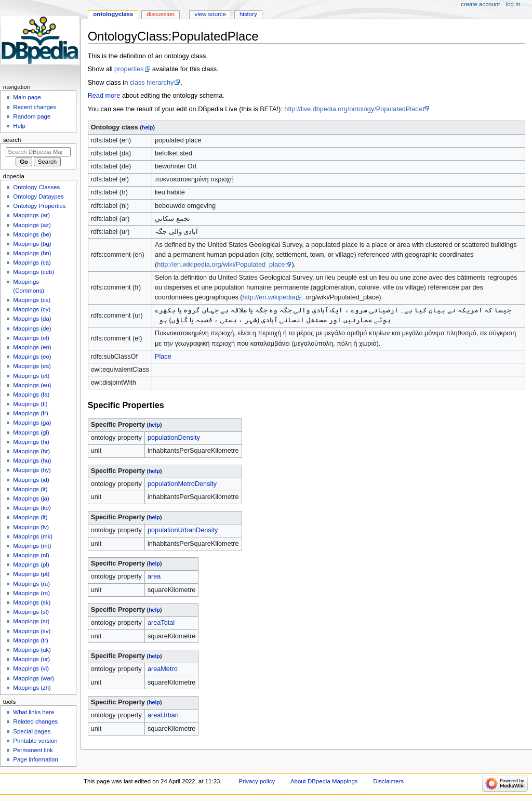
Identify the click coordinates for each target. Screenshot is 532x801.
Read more (104, 96)
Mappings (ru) (31, 584)
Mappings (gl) (31, 432)
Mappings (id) (31, 480)
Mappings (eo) (32, 357)
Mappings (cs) (32, 300)
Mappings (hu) (32, 461)
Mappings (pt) (31, 574)
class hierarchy (152, 83)
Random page (32, 116)
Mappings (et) (31, 376)
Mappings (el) (31, 338)
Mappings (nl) (31, 555)
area (154, 576)
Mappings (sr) (31, 621)
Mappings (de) (32, 329)
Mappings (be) (32, 234)
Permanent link (33, 750)
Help (19, 126)
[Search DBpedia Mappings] (38, 152)
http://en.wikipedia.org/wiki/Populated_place (221, 265)
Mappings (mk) (33, 536)
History (248, 14)
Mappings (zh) (32, 688)
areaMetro (163, 669)
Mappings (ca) (32, 262)
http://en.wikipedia (269, 297)
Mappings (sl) (31, 612)
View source (210, 14)
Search (12, 140)
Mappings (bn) (32, 253)
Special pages (32, 731)
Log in (513, 4)
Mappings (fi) (30, 404)
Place (163, 357)
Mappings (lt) (30, 517)
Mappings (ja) (31, 498)
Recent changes (35, 107)
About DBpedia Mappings (324, 781)
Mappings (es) (32, 366)
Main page (27, 97)
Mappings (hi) (31, 442)
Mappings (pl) (31, 564)
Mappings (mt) (32, 546)
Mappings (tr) (30, 640)
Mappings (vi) (31, 668)
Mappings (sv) (32, 631)
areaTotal (161, 623)
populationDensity (174, 438)
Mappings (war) (34, 678)
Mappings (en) (32, 347)
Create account (480, 4)
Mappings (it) (30, 489)
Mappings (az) (32, 225)
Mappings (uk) (32, 650)
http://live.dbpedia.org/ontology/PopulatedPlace (353, 109)
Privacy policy (257, 781)
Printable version (35, 741)
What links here (34, 712)
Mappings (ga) (32, 423)
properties (129, 69)
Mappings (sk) (32, 602)
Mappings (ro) (31, 593)
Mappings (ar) (31, 215)
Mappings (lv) (31, 527)
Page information (36, 759)
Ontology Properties (39, 206)
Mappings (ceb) (34, 272)
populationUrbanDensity (183, 530)
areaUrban (163, 715)
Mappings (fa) (31, 395)
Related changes (35, 721)
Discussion (160, 14)
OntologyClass (113, 14)
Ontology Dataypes (38, 196)
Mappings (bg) (32, 244)
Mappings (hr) (31, 451)
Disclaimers (388, 781)
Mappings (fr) (30, 413)
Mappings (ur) (31, 659)
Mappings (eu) (32, 385)
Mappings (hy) (32, 470)
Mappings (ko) (32, 508)
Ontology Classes (36, 187)
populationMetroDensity (182, 484)
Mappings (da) (32, 319)
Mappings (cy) (32, 309)
